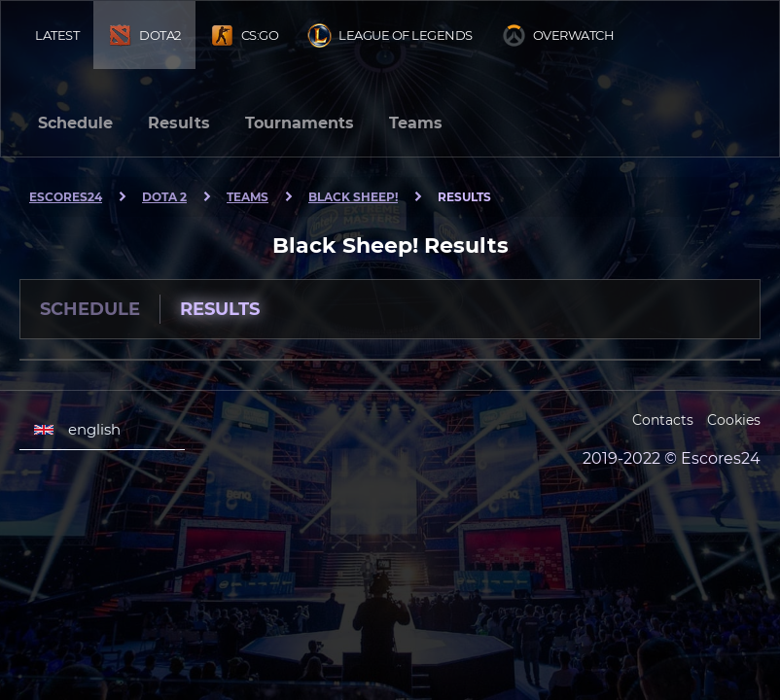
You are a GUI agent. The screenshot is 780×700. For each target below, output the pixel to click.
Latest (57, 35)
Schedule (75, 123)
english (77, 430)
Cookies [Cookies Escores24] (734, 420)
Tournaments (300, 123)
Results (179, 123)
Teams (416, 123)
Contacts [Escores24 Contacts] (663, 420)
